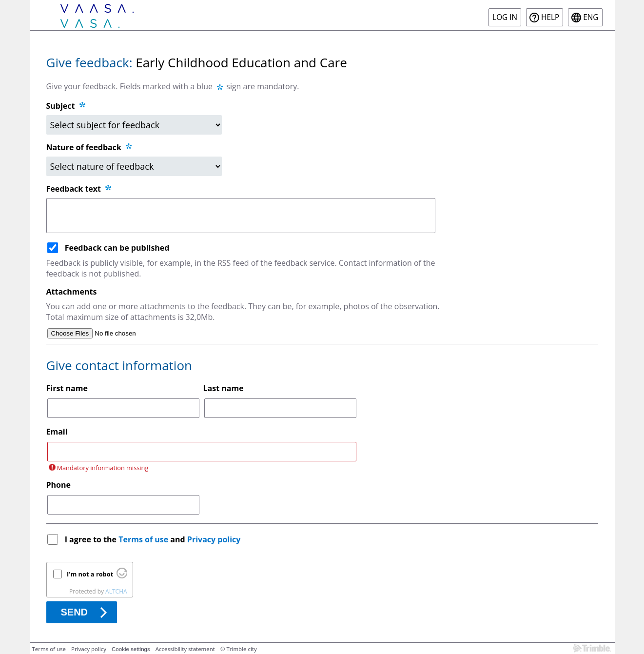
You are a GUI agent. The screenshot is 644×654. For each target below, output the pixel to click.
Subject (61, 106)
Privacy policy (214, 539)
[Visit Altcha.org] (122, 576)
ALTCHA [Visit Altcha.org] (116, 591)
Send (75, 612)
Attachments (72, 292)
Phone (59, 485)
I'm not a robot (90, 574)
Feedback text (80, 189)
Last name (224, 388)
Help (550, 17)
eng (591, 17)
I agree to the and (154, 539)
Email (57, 432)
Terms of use (143, 539)
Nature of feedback (90, 147)
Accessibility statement (185, 649)
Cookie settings (131, 649)
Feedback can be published (117, 248)
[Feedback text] (241, 216)
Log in (505, 17)
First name (67, 388)
